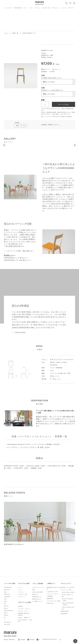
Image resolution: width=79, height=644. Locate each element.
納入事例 (63, 614)
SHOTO (6, 606)
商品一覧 (16, 33)
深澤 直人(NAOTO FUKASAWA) (62, 360)
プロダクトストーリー (39, 587)
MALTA (6, 615)
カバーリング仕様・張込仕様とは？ (21, 251)
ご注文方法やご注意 (52, 592)
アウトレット (56, 8)
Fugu (5, 601)
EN (5, 604)
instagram (23, 640)
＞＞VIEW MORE (19, 332)
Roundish (7, 590)
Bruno (6, 608)
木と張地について (37, 601)
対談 (34, 590)
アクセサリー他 (46, 8)
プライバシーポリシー (53, 594)
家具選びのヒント (37, 597)
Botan (6, 613)
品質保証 (49, 599)
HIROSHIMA (18, 8)
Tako (5, 592)
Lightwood (7, 597)
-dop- (24, 126)
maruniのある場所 (38, 592)
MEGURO (7, 594)
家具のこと (35, 594)
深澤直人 (21, 606)
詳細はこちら (55, 376)
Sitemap (6, 640)
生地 (43, 88)
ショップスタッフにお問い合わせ (51, 117)
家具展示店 (64, 611)
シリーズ (64, 8)
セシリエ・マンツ (23, 611)
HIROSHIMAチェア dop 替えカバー (18, 260)
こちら (60, 114)
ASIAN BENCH (8, 611)
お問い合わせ (50, 603)
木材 (43, 76)
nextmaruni (7, 622)
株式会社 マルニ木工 (67, 587)
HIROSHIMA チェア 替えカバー (16, 258)
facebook (32, 640)
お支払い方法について (50, 125)
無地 (18, 126)
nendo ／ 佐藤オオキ (24, 618)
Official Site (12, 640)
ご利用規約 (50, 596)
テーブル (37, 8)
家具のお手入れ (37, 599)
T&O (5, 599)
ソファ (31, 8)
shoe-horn (7, 624)
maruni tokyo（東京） (69, 592)
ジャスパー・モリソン (24, 609)
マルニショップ (65, 590)
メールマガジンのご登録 (53, 601)
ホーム (7, 33)
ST (5, 618)
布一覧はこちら (55, 379)
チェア (25, 8)
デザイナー (71, 8)
